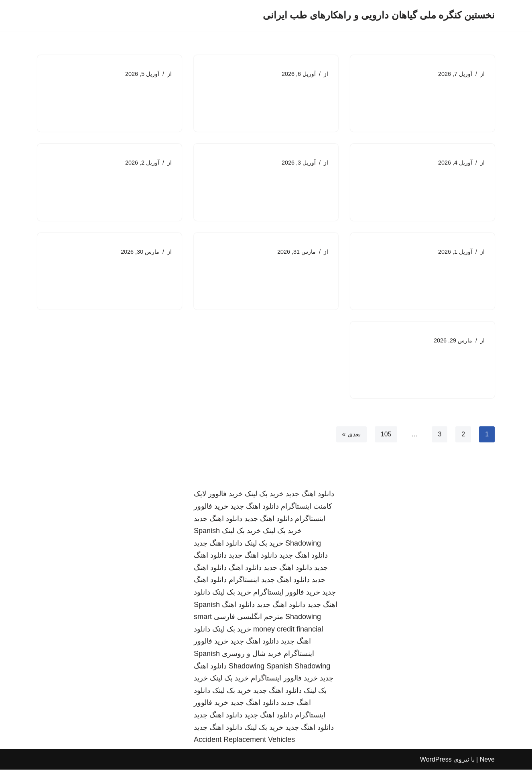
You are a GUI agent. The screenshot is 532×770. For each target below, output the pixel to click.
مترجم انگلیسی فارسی (249, 617)
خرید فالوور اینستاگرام (287, 593)
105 (386, 435)
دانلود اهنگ (245, 568)
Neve (487, 760)
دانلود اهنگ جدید (310, 494)
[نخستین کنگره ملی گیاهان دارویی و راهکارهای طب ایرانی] (379, 15)
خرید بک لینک (264, 494)
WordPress (436, 760)
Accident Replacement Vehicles (244, 740)
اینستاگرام (244, 581)
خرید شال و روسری (252, 654)
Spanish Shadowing (298, 666)
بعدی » (351, 435)
